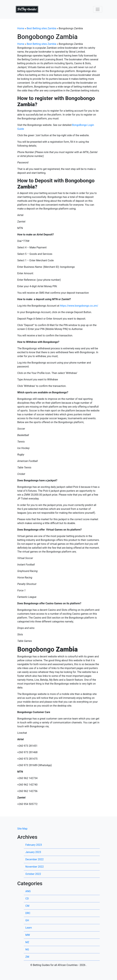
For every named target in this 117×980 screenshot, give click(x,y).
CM (27, 906)
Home (21, 28)
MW (28, 935)
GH (27, 920)
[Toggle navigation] (98, 9)
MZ (27, 942)
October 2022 (33, 874)
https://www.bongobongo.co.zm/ (79, 306)
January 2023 (33, 852)
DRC (28, 913)
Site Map (22, 829)
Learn (29, 928)
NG (27, 950)
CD (27, 899)
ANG (28, 891)
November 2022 (35, 867)
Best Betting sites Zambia (42, 28)
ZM (27, 957)
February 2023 (34, 845)
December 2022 (35, 859)
